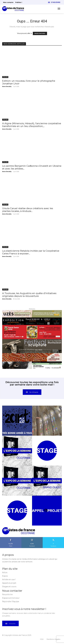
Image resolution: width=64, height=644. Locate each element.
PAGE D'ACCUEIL (40, 33)
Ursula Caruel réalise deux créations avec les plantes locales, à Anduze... (28, 210)
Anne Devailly (7, 86)
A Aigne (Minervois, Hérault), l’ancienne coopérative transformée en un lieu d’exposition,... (32, 125)
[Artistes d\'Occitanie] (14, 9)
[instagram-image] (17, 421)
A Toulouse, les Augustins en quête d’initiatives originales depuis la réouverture (29, 295)
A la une (5, 77)
